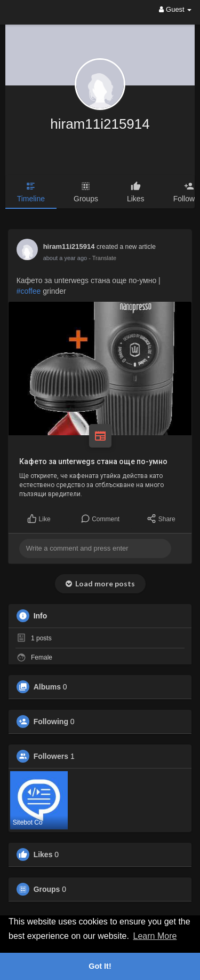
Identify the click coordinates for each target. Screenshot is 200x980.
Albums (47, 687)
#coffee (29, 291)
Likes (43, 854)
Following (51, 722)
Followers (51, 756)
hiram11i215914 (100, 124)
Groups (47, 889)
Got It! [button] (100, 966)
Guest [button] (175, 9)
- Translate (97, 258)
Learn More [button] (155, 936)
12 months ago (63, 258)
